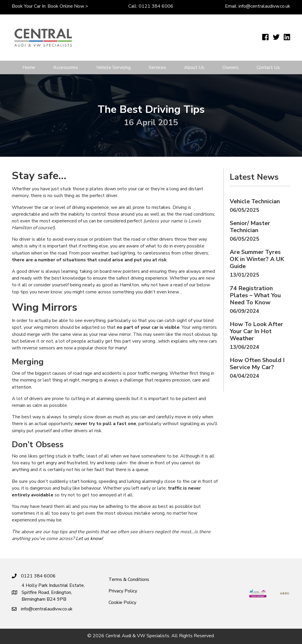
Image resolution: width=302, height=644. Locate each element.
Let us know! (89, 539)
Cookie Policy (122, 602)
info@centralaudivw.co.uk (264, 6)
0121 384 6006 (156, 6)
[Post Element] (260, 206)
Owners (230, 67)
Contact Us (268, 67)
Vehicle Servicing (113, 67)
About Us (194, 67)
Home (29, 67)
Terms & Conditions (129, 579)
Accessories (66, 67)
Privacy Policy (123, 591)
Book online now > (68, 6)
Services (157, 67)
